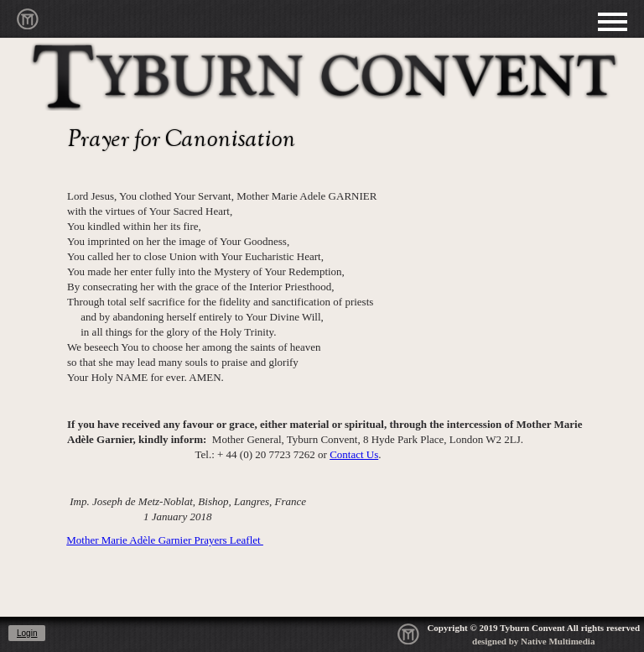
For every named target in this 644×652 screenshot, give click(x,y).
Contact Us (354, 454)
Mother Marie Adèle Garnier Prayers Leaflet (165, 540)
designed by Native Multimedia (533, 641)
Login (27, 633)
